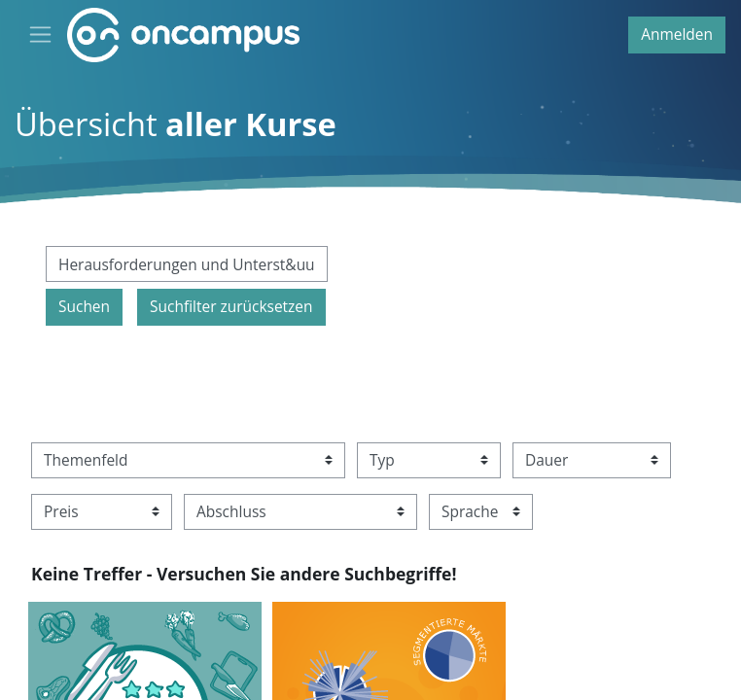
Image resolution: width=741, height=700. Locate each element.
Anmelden (677, 34)
